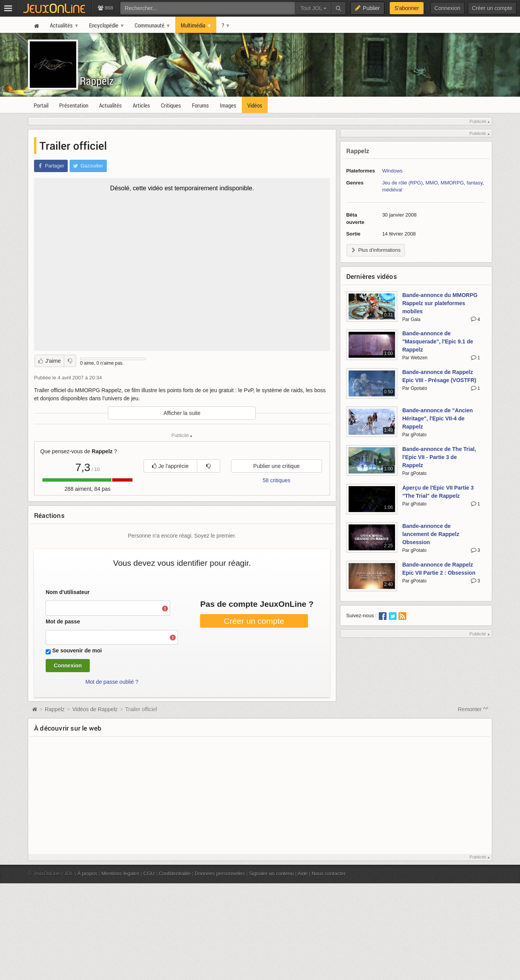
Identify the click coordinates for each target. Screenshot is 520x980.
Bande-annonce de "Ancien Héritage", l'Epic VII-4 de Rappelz (438, 418)
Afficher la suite (182, 413)
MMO (432, 183)
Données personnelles (220, 873)
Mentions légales (120, 873)
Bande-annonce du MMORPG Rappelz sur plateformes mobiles (440, 303)
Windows (393, 171)
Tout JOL (313, 8)
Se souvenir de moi (77, 650)
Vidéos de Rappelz (95, 709)
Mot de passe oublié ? (112, 682)
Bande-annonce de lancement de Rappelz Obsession (431, 534)
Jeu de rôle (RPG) (403, 183)
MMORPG (452, 183)
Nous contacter (329, 873)
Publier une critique (277, 466)
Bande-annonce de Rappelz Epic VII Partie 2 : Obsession (439, 569)
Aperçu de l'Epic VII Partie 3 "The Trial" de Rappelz (438, 492)
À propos (87, 873)
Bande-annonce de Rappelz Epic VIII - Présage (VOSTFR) (439, 376)
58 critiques (277, 480)
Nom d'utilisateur (68, 592)
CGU (149, 873)
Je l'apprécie (170, 466)
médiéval (392, 190)
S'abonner (406, 8)
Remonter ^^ (473, 709)
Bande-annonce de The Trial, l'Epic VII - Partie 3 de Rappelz (439, 457)
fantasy (475, 183)
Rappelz (102, 84)
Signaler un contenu (271, 873)
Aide (303, 873)
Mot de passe (63, 621)
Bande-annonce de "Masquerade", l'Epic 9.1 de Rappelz (438, 341)
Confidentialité (175, 873)
